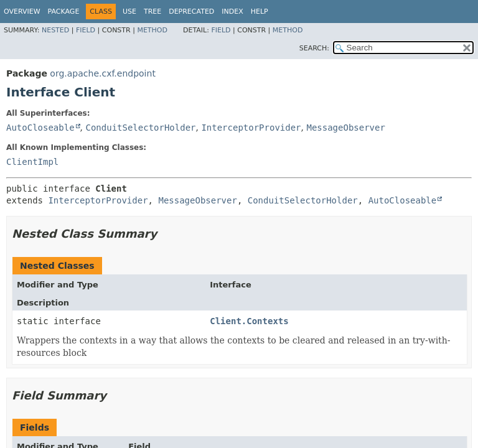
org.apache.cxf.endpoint (103, 73)
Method (152, 30)
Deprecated (191, 12)
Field (86, 30)
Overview (22, 12)
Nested (55, 30)
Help (260, 12)
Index (232, 12)
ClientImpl (32, 162)
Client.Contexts (249, 321)
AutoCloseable (40, 128)
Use (129, 12)
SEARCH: (314, 48)
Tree (152, 12)
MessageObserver (345, 128)
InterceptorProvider (251, 128)
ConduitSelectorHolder (140, 128)
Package (64, 12)
